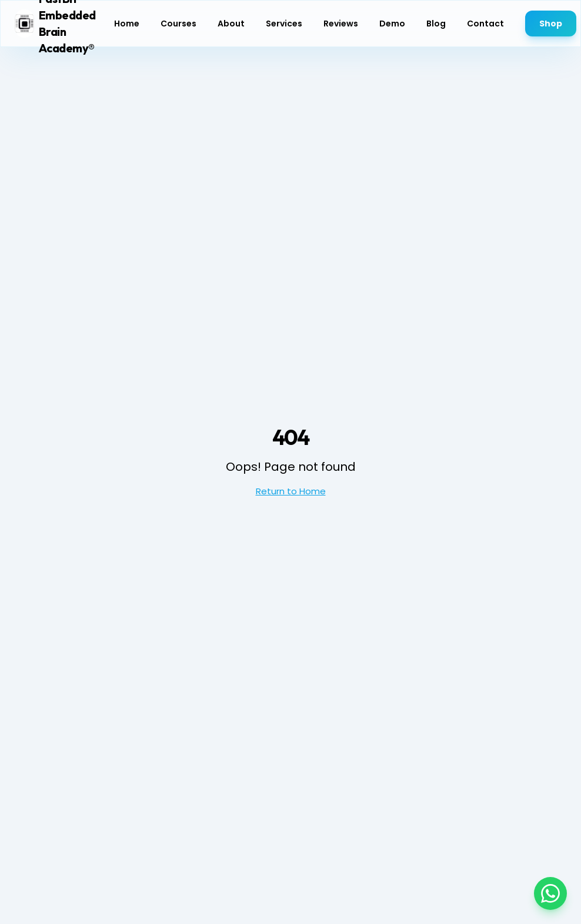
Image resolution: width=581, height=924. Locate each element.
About (231, 18)
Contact (485, 18)
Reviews (341, 18)
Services (284, 18)
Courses (178, 18)
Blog (436, 18)
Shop (551, 18)
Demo (392, 18)
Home (127, 18)
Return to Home (291, 491)
